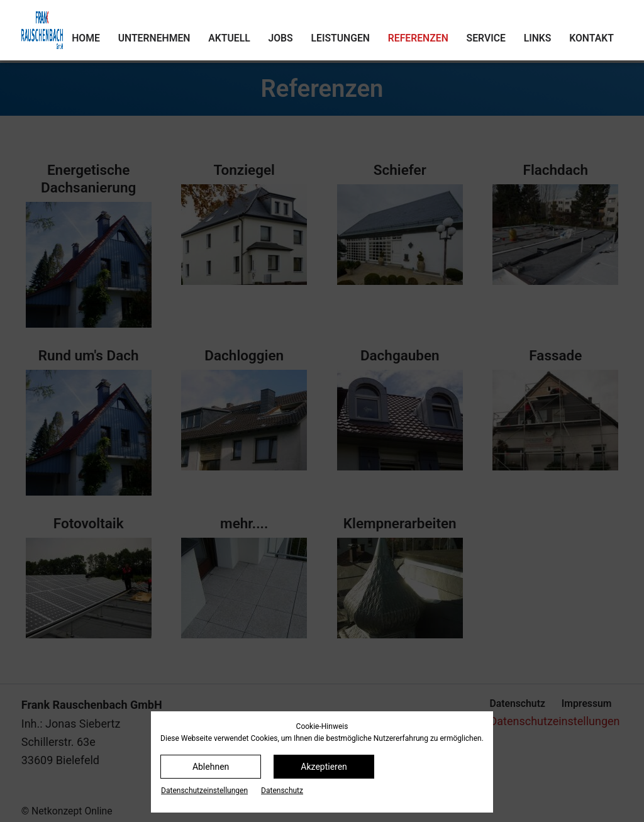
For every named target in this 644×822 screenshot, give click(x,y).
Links (538, 38)
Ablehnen (211, 767)
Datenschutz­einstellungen (204, 791)
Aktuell (229, 38)
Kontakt (591, 38)
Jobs (280, 38)
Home (86, 38)
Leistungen (341, 38)
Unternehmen (154, 38)
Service (486, 38)
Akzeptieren (324, 767)
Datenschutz (282, 791)
